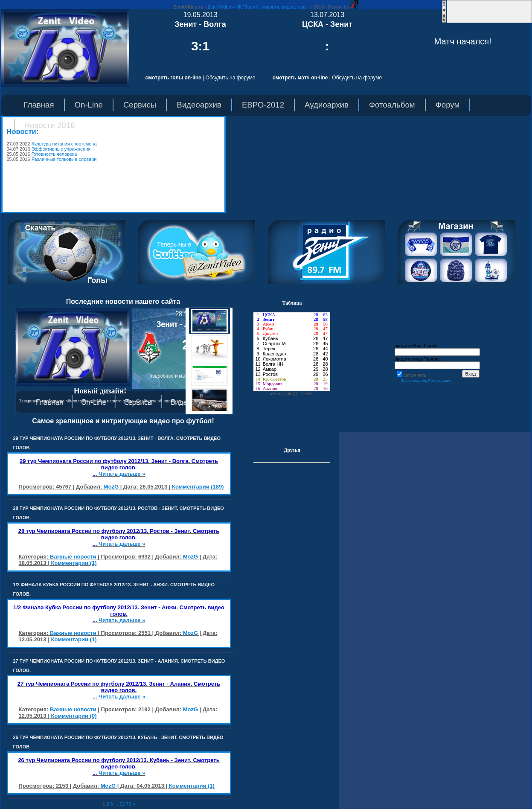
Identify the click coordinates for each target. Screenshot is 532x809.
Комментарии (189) (198, 487)
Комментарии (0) (74, 716)
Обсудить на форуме (231, 78)
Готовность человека (54, 154)
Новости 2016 (50, 125)
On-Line (89, 105)
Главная (39, 105)
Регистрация (440, 381)
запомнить (415, 375)
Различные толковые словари (64, 159)
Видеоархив (199, 105)
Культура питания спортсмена (64, 144)
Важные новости (73, 557)
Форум (448, 105)
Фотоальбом (392, 105)
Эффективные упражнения (61, 149)
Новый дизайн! (100, 391)
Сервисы (140, 105)
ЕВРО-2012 (263, 105)
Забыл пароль (414, 381)
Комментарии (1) (74, 563)
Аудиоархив (327, 105)
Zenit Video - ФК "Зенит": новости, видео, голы (257, 7)
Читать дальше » (122, 474)
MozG (111, 487)
